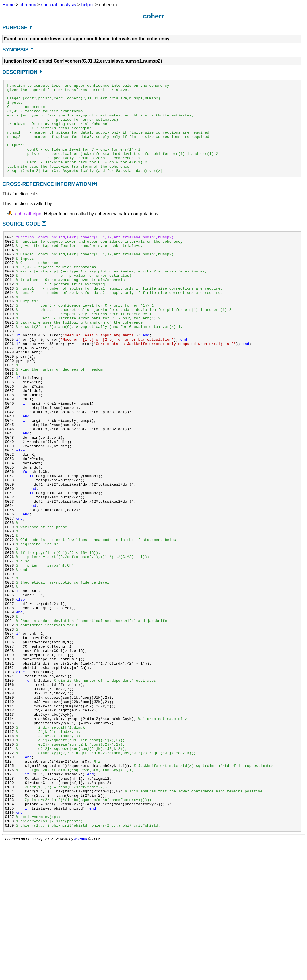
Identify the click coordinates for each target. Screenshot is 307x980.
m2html (81, 975)
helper (88, 5)
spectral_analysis (59, 5)
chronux (28, 5)
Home (8, 5)
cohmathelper (29, 232)
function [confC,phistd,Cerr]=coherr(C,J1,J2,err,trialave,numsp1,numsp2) (95, 256)
